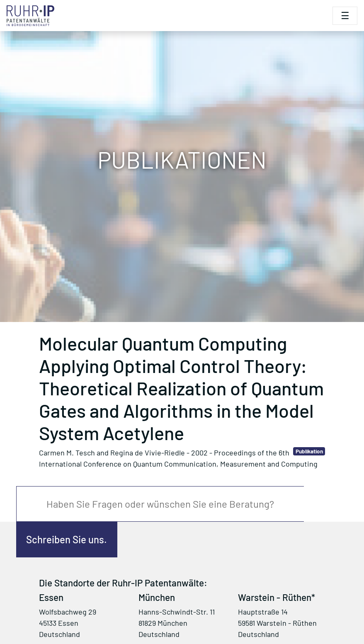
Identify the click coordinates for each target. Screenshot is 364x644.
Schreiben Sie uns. (67, 539)
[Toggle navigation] (345, 16)
